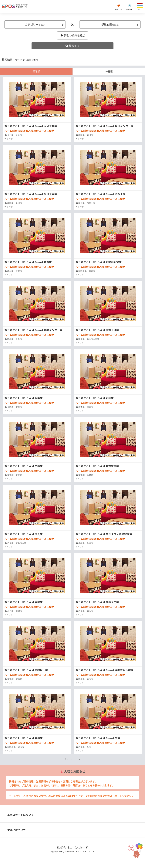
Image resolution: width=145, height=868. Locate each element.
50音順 (109, 71)
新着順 (36, 71)
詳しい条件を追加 (73, 35)
